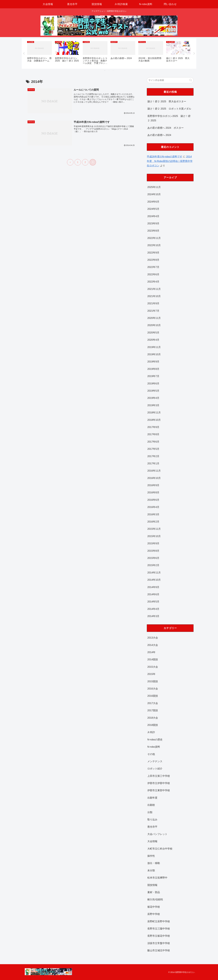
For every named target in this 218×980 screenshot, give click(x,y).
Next (194, 54)
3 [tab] (113, 71)
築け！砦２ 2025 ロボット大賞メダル (169, 109)
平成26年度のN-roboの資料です (165, 157)
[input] (170, 80)
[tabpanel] (39, 53)
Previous (24, 54)
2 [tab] (109, 71)
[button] (191, 80)
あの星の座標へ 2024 (159, 135)
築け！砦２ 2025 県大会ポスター (167, 101)
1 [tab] (105, 71)
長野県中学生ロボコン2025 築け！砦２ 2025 (169, 118)
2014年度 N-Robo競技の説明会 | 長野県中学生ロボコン (170, 161)
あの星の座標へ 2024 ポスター (166, 128)
